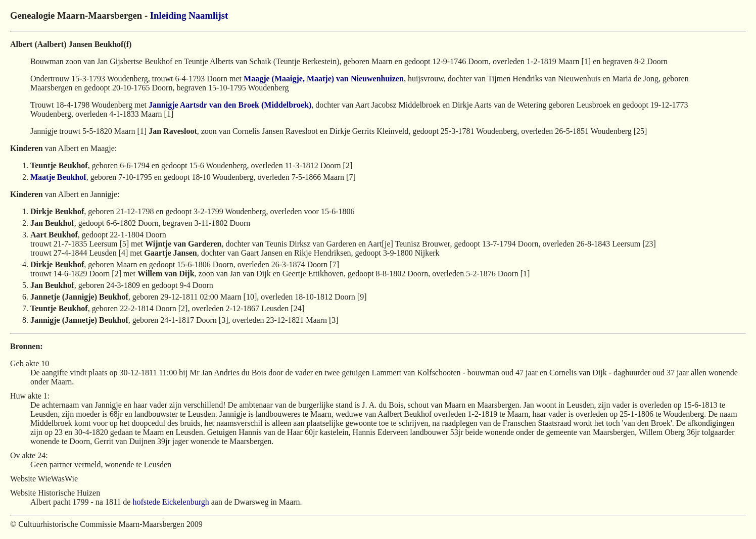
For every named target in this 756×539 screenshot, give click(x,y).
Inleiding (168, 15)
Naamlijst (208, 15)
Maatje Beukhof (58, 177)
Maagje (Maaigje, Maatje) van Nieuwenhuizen (324, 79)
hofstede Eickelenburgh (171, 502)
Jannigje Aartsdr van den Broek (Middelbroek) (230, 105)
